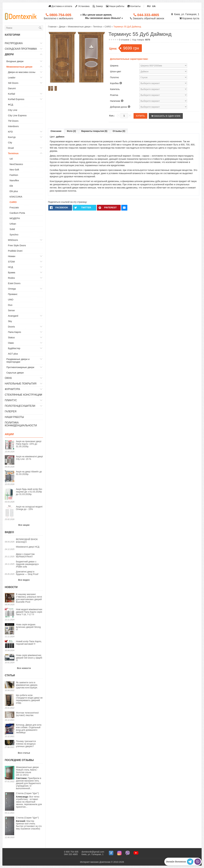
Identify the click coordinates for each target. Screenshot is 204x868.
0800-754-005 (58, 15)
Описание (56, 131)
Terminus (13, 153)
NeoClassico (16, 164)
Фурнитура (12, 389)
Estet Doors (14, 283)
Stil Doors (13, 83)
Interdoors (13, 126)
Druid (11, 148)
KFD (10, 132)
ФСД (11, 105)
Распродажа (14, 43)
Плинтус (11, 400)
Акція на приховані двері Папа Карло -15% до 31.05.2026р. (29, 444)
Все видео (24, 580)
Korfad (11, 94)
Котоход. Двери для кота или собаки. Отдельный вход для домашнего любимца (29, 729)
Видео (9, 532)
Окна (8, 378)
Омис (11, 343)
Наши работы (115, 6)
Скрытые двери (15, 373)
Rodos (11, 278)
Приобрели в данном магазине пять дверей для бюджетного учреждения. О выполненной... (29, 778)
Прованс (13, 294)
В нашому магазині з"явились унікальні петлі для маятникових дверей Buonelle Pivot (29, 598)
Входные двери (15, 61)
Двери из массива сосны (22, 72)
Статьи (10, 675)
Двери (9, 54)
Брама (12, 272)
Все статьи (24, 753)
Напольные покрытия (21, 384)
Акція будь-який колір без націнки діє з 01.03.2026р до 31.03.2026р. (29, 492)
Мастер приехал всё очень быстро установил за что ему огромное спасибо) (29, 823)
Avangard (13, 316)
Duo (10, 305)
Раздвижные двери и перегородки (18, 360)
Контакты (134, 6)
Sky (10, 321)
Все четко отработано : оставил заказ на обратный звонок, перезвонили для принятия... (29, 800)
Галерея (11, 411)
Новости (11, 587)
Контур (12, 137)
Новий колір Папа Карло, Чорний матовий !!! (29, 643)
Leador (12, 77)
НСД (11, 267)
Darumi (12, 88)
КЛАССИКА (16, 197)
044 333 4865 (71, 854)
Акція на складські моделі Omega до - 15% (29, 508)
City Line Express (17, 115)
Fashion (14, 175)
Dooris (11, 327)
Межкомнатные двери (19, 67)
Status (11, 337)
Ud (11, 159)
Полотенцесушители (20, 406)
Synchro (14, 235)
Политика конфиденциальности (21, 424)
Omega (12, 289)
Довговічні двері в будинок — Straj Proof (27, 573)
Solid (12, 229)
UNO (11, 299)
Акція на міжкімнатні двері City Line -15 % (29, 458)
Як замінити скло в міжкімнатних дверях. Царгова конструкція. (27, 685)
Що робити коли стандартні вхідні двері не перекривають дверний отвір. (29, 699)
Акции (9, 434)
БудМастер (14, 348)
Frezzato (14, 207)
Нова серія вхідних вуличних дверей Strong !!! (28, 627)
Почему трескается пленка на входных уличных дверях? (26, 744)
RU (149, 6)
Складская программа (21, 49)
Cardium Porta (17, 213)
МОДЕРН (15, 218)
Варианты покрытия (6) (94, 131)
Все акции (24, 525)
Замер (98, 6)
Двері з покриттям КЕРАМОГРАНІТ (25, 555)
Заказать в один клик (166, 116)
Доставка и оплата (60, 6)
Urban (13, 224)
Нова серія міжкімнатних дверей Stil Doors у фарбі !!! (29, 658)
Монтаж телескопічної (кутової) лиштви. (27, 714)
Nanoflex (14, 180)
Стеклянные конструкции (23, 395)
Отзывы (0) (119, 131)
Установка (82, 6)
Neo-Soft (14, 170)
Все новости (24, 668)
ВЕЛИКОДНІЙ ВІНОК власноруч (27, 541)
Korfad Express (16, 99)
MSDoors (13, 240)
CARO (13, 202)
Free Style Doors (17, 245)
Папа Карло (15, 332)
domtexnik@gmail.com (93, 852)
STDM (11, 262)
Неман (12, 256)
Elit (11, 186)
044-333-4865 (146, 15)
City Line (13, 110)
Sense (11, 310)
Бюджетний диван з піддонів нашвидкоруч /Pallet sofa (27, 564)
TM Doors (13, 121)
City (10, 142)
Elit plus (14, 191)
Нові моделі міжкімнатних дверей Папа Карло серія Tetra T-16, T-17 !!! (29, 612)
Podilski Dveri (15, 251)
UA (154, 6)
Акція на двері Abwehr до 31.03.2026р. (29, 473)
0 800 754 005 (71, 852)
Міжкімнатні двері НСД (28, 547)
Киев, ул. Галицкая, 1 (185, 14)
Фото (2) (71, 131)
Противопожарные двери (20, 367)
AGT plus (13, 354)
